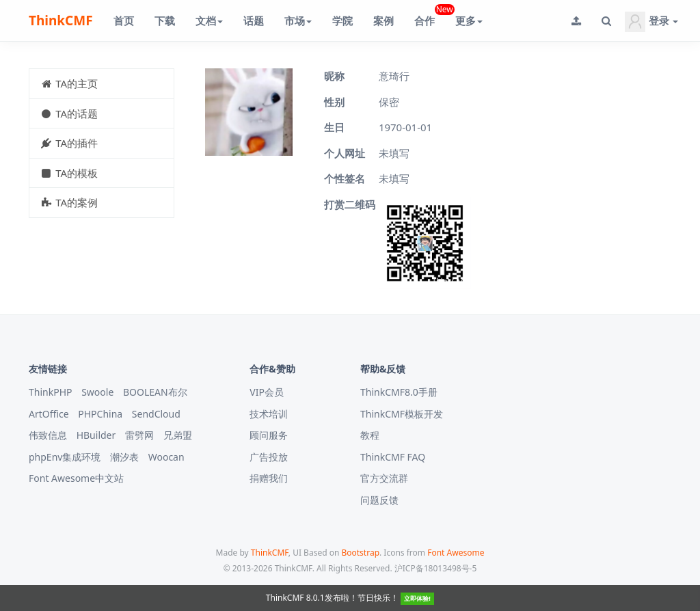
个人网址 (345, 153)
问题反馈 (379, 500)
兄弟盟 (178, 435)
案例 (383, 21)
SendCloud (156, 414)
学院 (342, 21)
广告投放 (269, 457)
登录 (651, 22)
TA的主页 (69, 83)
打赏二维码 (350, 204)
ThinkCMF (61, 21)
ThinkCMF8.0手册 (399, 392)
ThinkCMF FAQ (393, 457)
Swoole (97, 392)
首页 (124, 21)
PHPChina (100, 414)
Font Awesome (456, 553)
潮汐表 (124, 457)
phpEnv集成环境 (65, 457)
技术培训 (269, 414)
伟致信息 (48, 435)
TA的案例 (69, 202)
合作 (430, 15)
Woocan (166, 457)
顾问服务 (269, 435)
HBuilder (96, 435)
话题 (254, 21)
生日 (334, 127)
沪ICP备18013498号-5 (436, 568)
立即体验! (417, 598)
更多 (469, 21)
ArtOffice (49, 414)
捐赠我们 (269, 478)
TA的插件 (69, 143)
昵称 (334, 76)
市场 (298, 21)
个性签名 (345, 178)
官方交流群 (384, 478)
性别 (334, 102)
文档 (209, 21)
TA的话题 (69, 113)
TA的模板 (69, 173)
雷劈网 (139, 435)
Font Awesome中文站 (76, 478)
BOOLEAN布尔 (155, 392)
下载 (165, 21)
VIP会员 (267, 392)
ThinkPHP (51, 392)
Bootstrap (360, 553)
